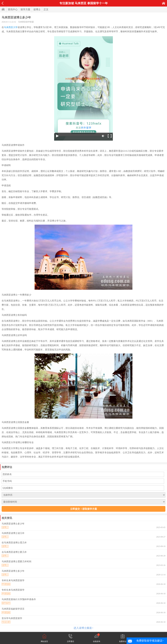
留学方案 (25, 9)
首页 (164, 3)
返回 (3, 3)
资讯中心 (13, 9)
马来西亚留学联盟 (26, 22)
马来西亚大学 (11, 27)
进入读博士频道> (83, 628)
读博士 (37, 9)
